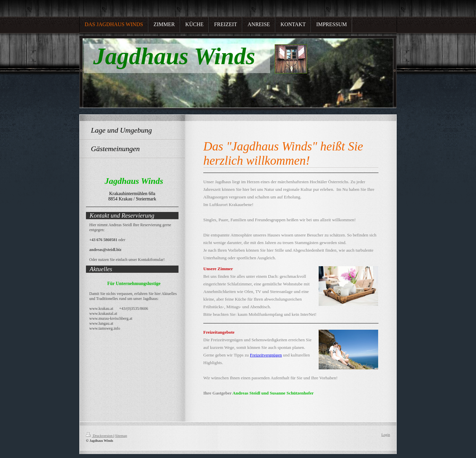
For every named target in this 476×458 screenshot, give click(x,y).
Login (386, 435)
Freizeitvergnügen (266, 355)
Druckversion (100, 436)
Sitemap (121, 436)
